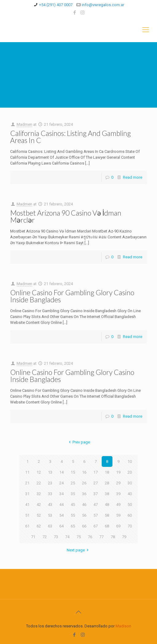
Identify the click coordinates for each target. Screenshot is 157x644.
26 (84, 483)
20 (130, 472)
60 (130, 515)
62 (39, 526)
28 (107, 483)
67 (96, 526)
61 (27, 526)
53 (50, 515)
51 (27, 515)
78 (113, 537)
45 (73, 505)
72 (45, 537)
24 (61, 483)
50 (130, 505)
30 (130, 483)
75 (79, 537)
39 (118, 494)
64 (61, 526)
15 (73, 472)
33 (50, 494)
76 (90, 537)
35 (73, 494)
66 (84, 526)
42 (39, 505)
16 (84, 472)
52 (39, 515)
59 (118, 515)
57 (96, 515)
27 (96, 483)
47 (96, 505)
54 (61, 515)
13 (50, 472)
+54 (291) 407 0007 (56, 5)
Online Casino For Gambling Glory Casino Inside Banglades (72, 296)
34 (61, 494)
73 (56, 537)
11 (27, 472)
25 (73, 483)
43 (50, 505)
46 (84, 505)
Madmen (24, 124)
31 (27, 494)
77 (101, 537)
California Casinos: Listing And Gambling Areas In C (71, 137)
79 (124, 537)
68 (107, 526)
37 (96, 494)
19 (118, 472)
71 (33, 537)
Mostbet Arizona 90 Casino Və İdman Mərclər (66, 216)
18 (107, 472)
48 (107, 505)
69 (118, 526)
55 (73, 515)
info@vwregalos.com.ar (103, 5)
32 (39, 494)
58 (107, 515)
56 (84, 515)
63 (50, 526)
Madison (123, 626)
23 (50, 483)
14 (61, 472)
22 (39, 483)
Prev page (78, 442)
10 (130, 461)
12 (39, 472)
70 (130, 526)
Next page (78, 550)
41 (27, 505)
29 (118, 483)
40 (130, 494)
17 (96, 472)
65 (73, 526)
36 (84, 494)
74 (67, 537)
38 (107, 494)
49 (118, 505)
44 (61, 505)
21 (27, 483)
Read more (133, 177)
